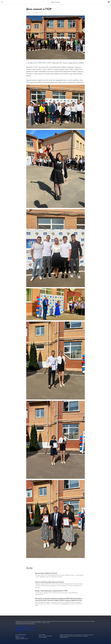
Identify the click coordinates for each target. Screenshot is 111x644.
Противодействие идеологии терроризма (25, 630)
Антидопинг (18, 631)
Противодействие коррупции (22, 628)
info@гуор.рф (22, 636)
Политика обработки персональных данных (26, 626)
